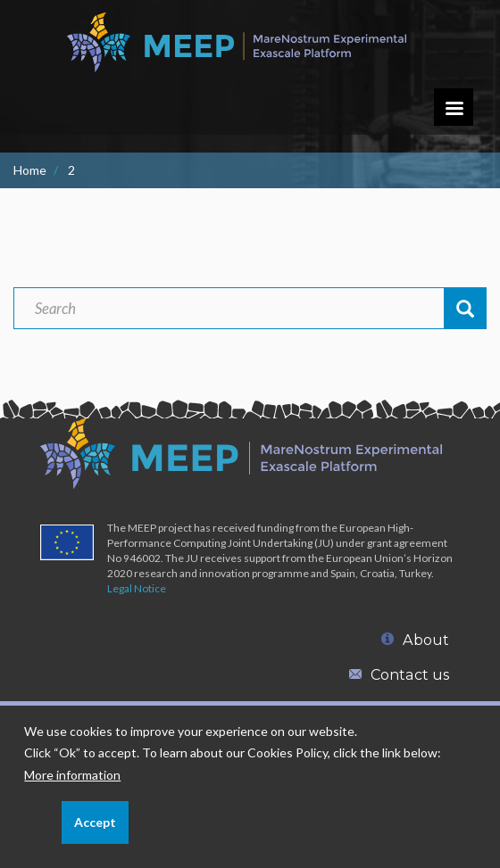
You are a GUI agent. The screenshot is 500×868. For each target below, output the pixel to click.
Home (30, 170)
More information (72, 784)
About (415, 640)
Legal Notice (137, 588)
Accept (95, 831)
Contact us (399, 674)
